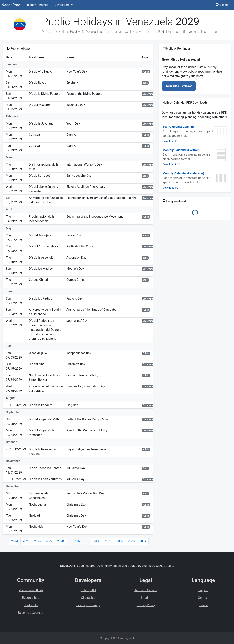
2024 (15, 541)
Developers (62, 5)
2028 (61, 541)
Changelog (88, 598)
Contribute (31, 605)
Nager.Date (11, 5)
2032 (120, 541)
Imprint (146, 598)
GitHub (222, 5)
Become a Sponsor (31, 613)
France (203, 605)
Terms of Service (146, 590)
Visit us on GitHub (31, 590)
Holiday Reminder (38, 5)
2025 (26, 541)
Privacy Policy (146, 605)
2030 (97, 541)
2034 (143, 541)
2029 (79, 541)
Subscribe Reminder (179, 86)
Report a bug (31, 598)
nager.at (129, 638)
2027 (49, 541)
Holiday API (88, 590)
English (203, 590)
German (203, 598)
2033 (131, 541)
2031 (109, 541)
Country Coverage (88, 605)
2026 (38, 541)
